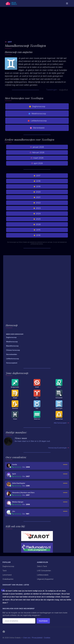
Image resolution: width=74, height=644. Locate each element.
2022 (37, 203)
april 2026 (37, 163)
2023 (37, 208)
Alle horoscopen (61, 423)
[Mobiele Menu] (67, 3)
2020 (37, 192)
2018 (37, 181)
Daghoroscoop (37, 106)
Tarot (5, 571)
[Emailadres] (19, 621)
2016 (37, 235)
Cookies (47, 638)
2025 (37, 219)
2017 (10, 42)
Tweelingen (52, 90)
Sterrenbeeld (37, 128)
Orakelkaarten (8, 579)
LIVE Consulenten (44, 571)
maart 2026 (37, 158)
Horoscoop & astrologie (59, 448)
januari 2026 (37, 147)
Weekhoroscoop (37, 114)
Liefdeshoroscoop (37, 121)
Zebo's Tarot (42, 566)
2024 (37, 214)
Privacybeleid (37, 638)
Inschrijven (43, 621)
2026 (37, 224)
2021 (37, 197)
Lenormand (7, 575)
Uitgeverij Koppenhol (45, 579)
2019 (37, 186)
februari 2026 (37, 152)
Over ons (27, 638)
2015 (37, 230)
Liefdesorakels (43, 575)
